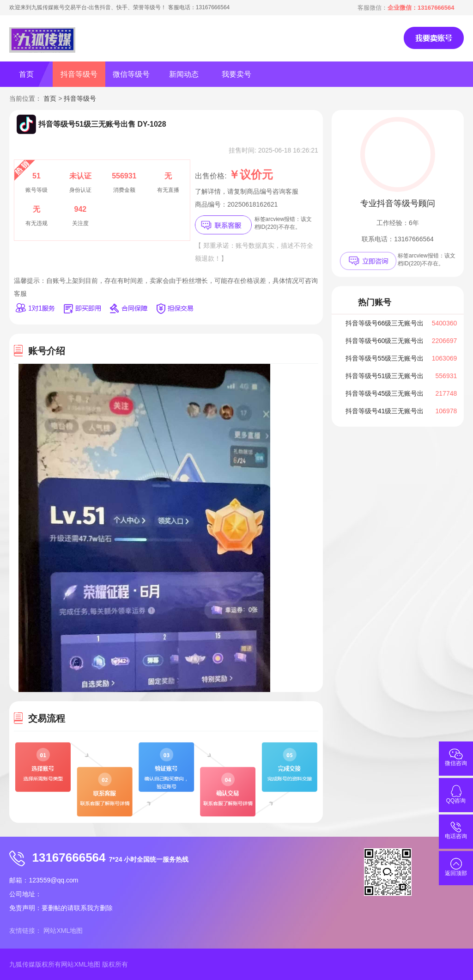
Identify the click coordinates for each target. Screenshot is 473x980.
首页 (26, 74)
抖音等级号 (79, 74)
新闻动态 (184, 74)
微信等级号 (131, 74)
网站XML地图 (63, 931)
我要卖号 (236, 74)
